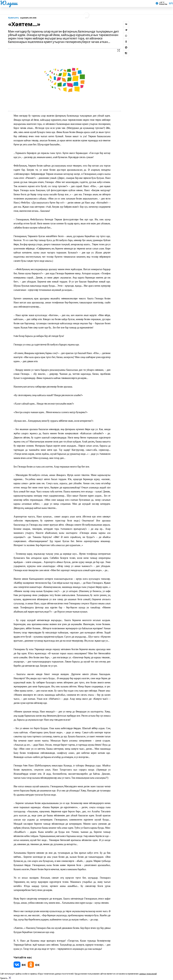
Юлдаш (9, 3)
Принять (4, 978)
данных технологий (148, 974)
